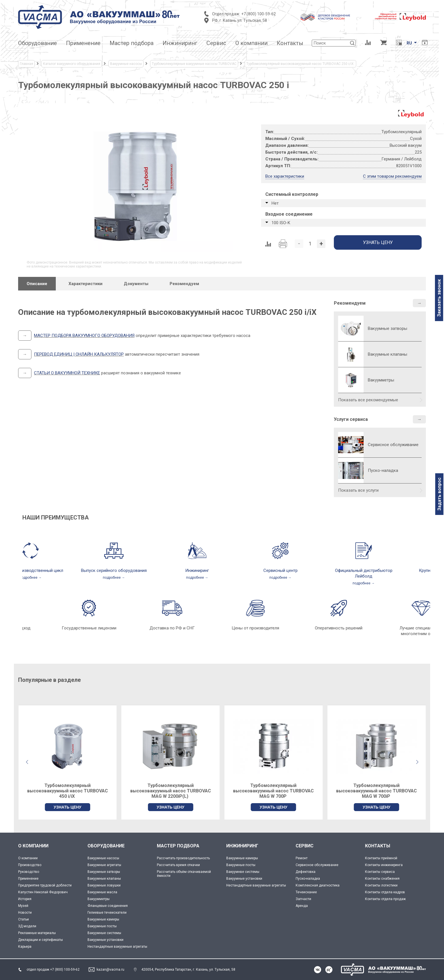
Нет (275, 203)
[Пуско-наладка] (351, 470)
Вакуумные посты (102, 926)
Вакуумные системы (104, 933)
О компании (28, 858)
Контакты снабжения (382, 879)
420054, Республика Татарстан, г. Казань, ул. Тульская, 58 (188, 970)
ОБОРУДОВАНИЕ (106, 846)
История (25, 899)
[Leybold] (400, 17)
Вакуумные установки (105, 940)
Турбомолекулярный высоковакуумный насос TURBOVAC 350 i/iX (68, 791)
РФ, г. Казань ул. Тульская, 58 (240, 20)
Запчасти (303, 899)
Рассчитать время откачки (178, 865)
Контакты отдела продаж (385, 899)
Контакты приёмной (381, 858)
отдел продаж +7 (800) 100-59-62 (53, 970)
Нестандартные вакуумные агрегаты (117, 947)
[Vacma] (99, 17)
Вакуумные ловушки (104, 885)
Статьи (24, 919)
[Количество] (310, 244)
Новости (25, 913)
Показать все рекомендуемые (368, 400)
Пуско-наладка (383, 470)
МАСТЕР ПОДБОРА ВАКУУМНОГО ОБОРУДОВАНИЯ (84, 336)
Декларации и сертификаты (40, 940)
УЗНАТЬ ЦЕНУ (67, 807)
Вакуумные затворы (104, 872)
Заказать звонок (439, 298)
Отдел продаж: (226, 14)
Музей (23, 906)
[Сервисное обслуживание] (351, 445)
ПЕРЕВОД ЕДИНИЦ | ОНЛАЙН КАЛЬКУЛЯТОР (79, 354)
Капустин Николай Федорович (43, 892)
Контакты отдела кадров (385, 892)
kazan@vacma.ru (110, 970)
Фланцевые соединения (108, 906)
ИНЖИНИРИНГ (242, 846)
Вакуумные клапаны (104, 879)
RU (409, 43)
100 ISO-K (281, 223)
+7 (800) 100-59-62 (259, 14)
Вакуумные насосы (103, 858)
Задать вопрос (439, 494)
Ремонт (302, 858)
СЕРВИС (305, 846)
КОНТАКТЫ (378, 846)
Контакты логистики (381, 885)
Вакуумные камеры (103, 919)
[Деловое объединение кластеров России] (325, 17)
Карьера (25, 947)
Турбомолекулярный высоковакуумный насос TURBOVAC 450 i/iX (171, 791)
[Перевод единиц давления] (399, 43)
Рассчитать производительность (183, 858)
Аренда (302, 906)
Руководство (29, 872)
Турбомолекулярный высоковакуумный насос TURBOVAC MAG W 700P (376, 791)
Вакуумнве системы (243, 872)
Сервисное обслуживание (393, 445)
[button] (417, 762)
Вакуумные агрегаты (104, 865)
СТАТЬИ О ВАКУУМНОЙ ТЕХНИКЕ (67, 373)
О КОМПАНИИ (33, 846)
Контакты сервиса (380, 872)
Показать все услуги (358, 490)
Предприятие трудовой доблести (45, 885)
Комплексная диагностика (318, 885)
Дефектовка (306, 872)
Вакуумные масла (102, 892)
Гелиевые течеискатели (107, 913)
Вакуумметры (99, 899)
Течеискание (306, 892)
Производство (30, 865)
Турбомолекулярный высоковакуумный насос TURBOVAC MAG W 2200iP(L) (273, 791)
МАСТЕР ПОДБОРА (178, 846)
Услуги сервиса (351, 419)
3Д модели (27, 926)
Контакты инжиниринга (384, 865)
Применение (28, 879)
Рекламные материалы (37, 933)
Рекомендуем (350, 303)
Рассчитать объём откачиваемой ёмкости (184, 874)
